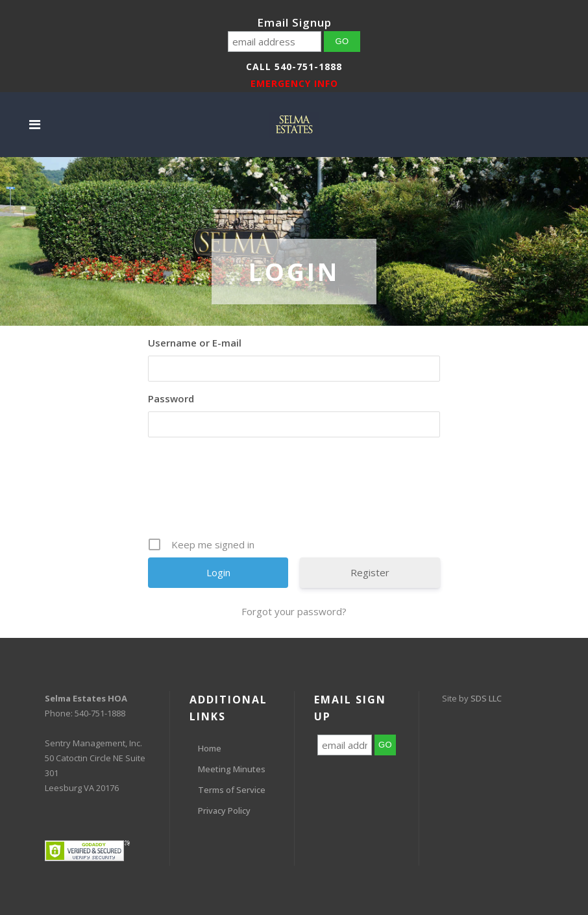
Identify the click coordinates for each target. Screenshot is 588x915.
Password (171, 398)
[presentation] (295, 492)
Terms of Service (232, 790)
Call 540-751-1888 (294, 67)
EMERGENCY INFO (294, 83)
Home (210, 748)
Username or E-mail (195, 343)
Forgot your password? (294, 611)
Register (370, 572)
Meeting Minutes (232, 769)
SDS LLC (486, 698)
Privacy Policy (224, 811)
